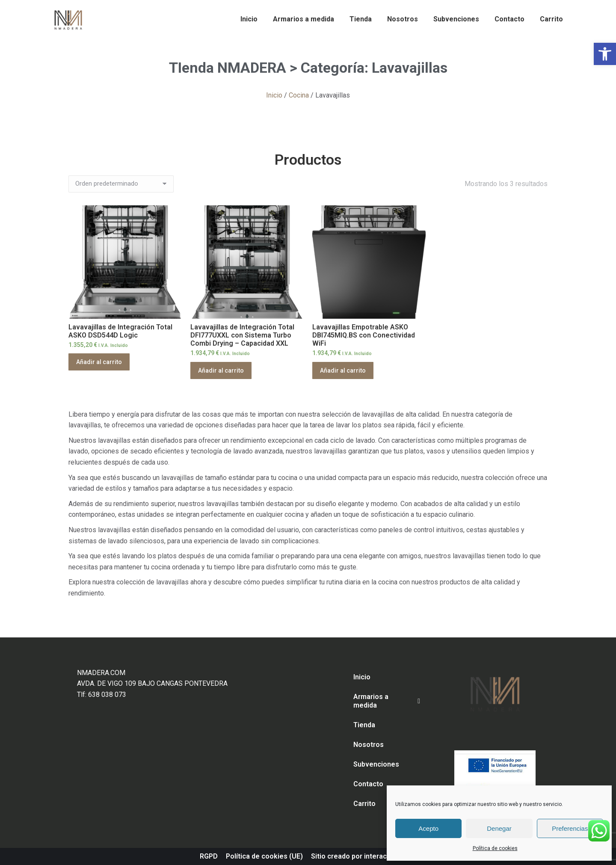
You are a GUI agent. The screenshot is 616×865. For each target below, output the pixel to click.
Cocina (299, 95)
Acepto (428, 828)
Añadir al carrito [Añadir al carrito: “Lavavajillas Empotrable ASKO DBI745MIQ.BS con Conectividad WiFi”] (343, 370)
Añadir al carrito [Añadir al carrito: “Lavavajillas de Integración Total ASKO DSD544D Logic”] (99, 362)
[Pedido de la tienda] (121, 184)
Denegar (499, 828)
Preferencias (570, 828)
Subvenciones (376, 764)
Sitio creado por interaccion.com (364, 856)
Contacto (368, 784)
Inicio (274, 95)
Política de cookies (495, 848)
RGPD (209, 856)
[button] (605, 54)
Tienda (364, 725)
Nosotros (369, 745)
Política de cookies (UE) (264, 856)
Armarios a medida (387, 701)
